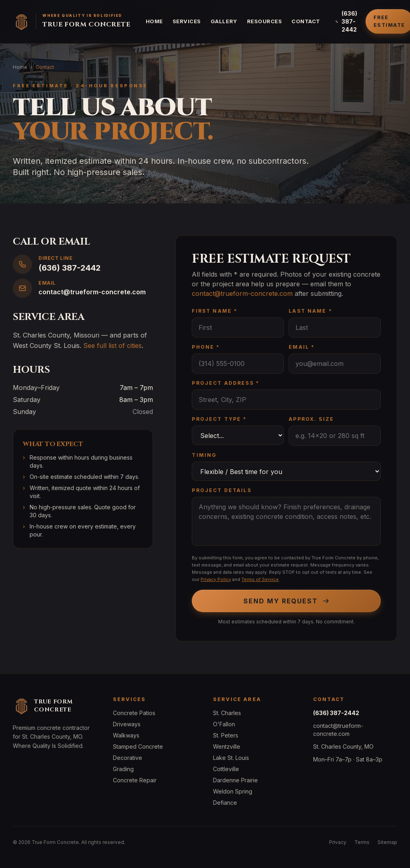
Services (187, 21)
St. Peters (226, 735)
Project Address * (226, 383)
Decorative (128, 758)
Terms (362, 842)
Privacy (338, 842)
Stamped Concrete (138, 746)
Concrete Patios (134, 713)
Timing (204, 455)
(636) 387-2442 (346, 21)
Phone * (206, 347)
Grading (123, 769)
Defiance (225, 803)
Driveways (127, 724)
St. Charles (227, 713)
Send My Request (286, 601)
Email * (302, 347)
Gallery (224, 21)
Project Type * (219, 419)
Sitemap (387, 842)
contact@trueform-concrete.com (242, 293)
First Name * (215, 311)
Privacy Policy (216, 579)
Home (154, 21)
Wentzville (227, 746)
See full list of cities (113, 346)
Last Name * (311, 311)
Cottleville (226, 769)
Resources (265, 21)
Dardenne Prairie (235, 780)
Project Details (221, 490)
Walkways (126, 735)
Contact (306, 21)
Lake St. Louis (231, 758)
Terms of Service (260, 579)
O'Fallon (224, 724)
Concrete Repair (135, 780)
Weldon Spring (233, 791)
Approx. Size (311, 419)
